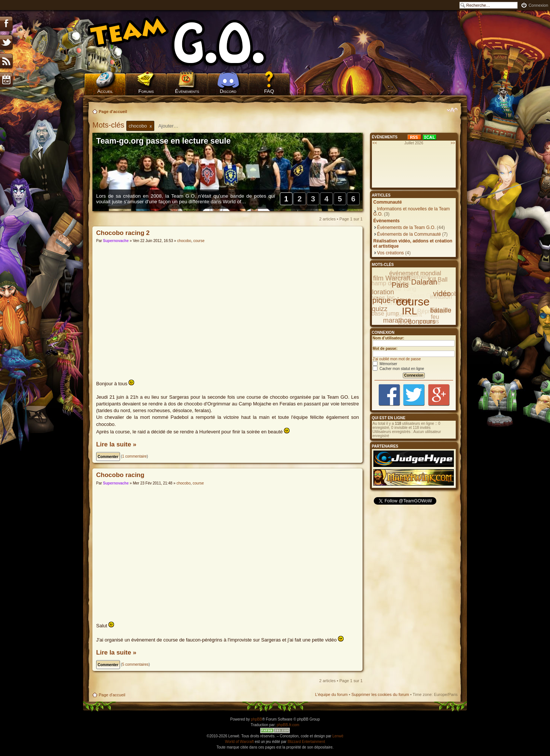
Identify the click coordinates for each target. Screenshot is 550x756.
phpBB (256, 719)
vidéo (442, 294)
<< (375, 143)
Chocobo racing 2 (123, 233)
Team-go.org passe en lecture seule (163, 141)
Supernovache (116, 241)
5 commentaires (135, 664)
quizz (380, 309)
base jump (385, 313)
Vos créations (391, 253)
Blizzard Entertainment (306, 742)
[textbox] (173, 126)
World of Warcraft (239, 742)
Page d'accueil (113, 112)
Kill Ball (438, 280)
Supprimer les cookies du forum (380, 694)
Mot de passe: (385, 349)
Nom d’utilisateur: (388, 338)
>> (453, 143)
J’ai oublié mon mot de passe (397, 359)
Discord (228, 91)
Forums (146, 91)
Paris (400, 285)
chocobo (184, 241)
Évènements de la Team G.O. (406, 228)
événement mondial (415, 273)
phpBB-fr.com (288, 725)
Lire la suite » (116, 444)
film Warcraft (392, 278)
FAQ (269, 91)
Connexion (538, 5)
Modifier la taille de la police (452, 110)
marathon (397, 320)
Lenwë (338, 736)
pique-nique (392, 300)
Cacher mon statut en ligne (398, 369)
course (199, 241)
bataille (441, 310)
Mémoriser (385, 364)
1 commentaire (135, 456)
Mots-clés (109, 125)
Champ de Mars (388, 283)
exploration (377, 292)
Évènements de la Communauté (409, 234)
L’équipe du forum (331, 694)
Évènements (187, 91)
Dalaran (424, 282)
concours (422, 321)
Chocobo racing (120, 475)
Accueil (105, 91)
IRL (410, 311)
